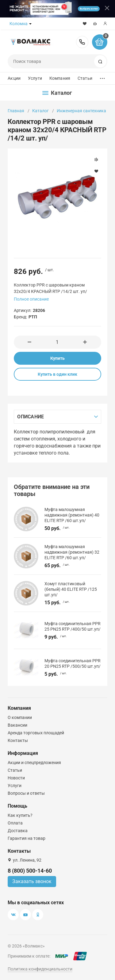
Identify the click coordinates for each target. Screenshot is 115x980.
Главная (16, 111)
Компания (60, 78)
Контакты (18, 740)
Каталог (40, 111)
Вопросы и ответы (26, 793)
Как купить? (20, 815)
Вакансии (17, 725)
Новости (16, 778)
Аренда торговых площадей (36, 733)
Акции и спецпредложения (34, 763)
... (102, 77)
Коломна (19, 24)
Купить (57, 358)
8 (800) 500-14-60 (82, 42)
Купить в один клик (57, 374)
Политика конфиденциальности (40, 969)
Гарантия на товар (27, 838)
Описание (31, 417)
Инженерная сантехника (81, 111)
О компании (20, 717)
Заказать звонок (32, 881)
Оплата (15, 823)
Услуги (35, 78)
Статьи (85, 78)
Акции (14, 78)
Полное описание (31, 299)
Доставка (18, 831)
